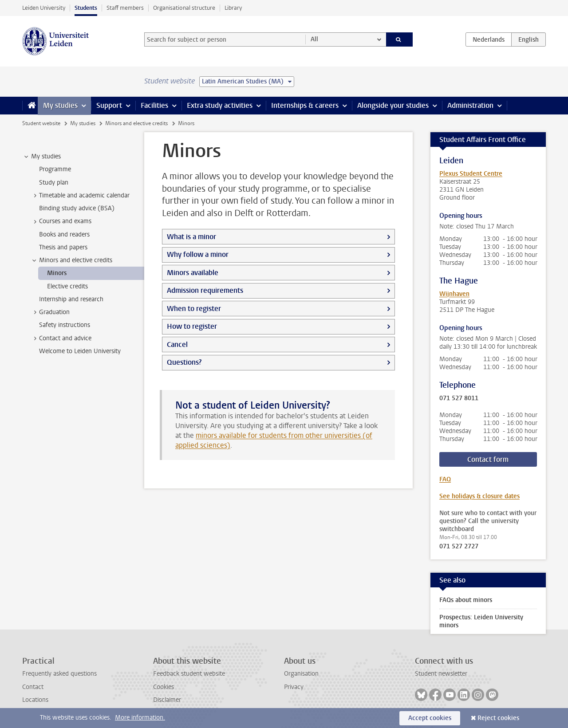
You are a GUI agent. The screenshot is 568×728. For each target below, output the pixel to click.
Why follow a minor (198, 254)
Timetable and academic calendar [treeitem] (80, 196)
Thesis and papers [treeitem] (63, 247)
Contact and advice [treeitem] (61, 338)
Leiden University (44, 8)
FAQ (445, 479)
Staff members (125, 8)
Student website (41, 123)
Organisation (301, 674)
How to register (192, 326)
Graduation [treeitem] (50, 312)
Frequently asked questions (59, 674)
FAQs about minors (466, 600)
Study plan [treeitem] (54, 183)
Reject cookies (498, 718)
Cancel (177, 344)
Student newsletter (441, 674)
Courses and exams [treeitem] (61, 221)
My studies (60, 105)
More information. (140, 718)
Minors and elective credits (136, 123)
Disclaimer (167, 700)
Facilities (154, 105)
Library (233, 8)
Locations (35, 700)
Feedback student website (189, 674)
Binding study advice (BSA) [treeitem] (77, 208)
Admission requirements (205, 290)
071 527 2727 (459, 547)
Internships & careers (305, 105)
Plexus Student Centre (471, 174)
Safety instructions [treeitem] (65, 325)
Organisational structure (184, 8)
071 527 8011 (459, 398)
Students (86, 8)
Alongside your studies (393, 105)
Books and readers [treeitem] (64, 234)
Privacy (294, 687)
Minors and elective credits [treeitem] (71, 260)
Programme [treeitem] (55, 169)
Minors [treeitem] (57, 273)
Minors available (193, 273)
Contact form (488, 459)
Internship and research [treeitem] (71, 299)
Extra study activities (220, 105)
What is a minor (191, 237)
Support (109, 105)
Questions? (184, 362)
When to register (194, 309)
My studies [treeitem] (42, 157)
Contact (33, 687)
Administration (470, 105)
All (314, 39)
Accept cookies (430, 718)
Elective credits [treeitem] (67, 286)
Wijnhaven (454, 294)
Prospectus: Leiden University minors (481, 621)
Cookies (164, 687)
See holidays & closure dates (479, 496)
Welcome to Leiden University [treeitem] (80, 351)
